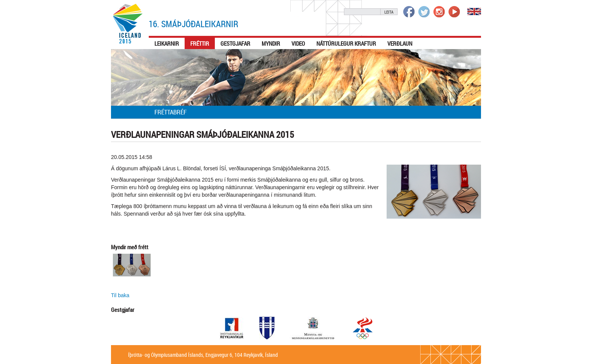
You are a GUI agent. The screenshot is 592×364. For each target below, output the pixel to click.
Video (298, 43)
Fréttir (200, 43)
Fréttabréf (170, 112)
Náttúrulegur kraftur (346, 43)
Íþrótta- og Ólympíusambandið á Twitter (424, 12)
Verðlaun (400, 43)
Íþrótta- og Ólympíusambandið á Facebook (409, 12)
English (474, 12)
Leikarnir (167, 43)
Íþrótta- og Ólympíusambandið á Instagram (439, 12)
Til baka (120, 295)
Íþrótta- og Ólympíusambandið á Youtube (454, 12)
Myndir (271, 43)
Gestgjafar (235, 43)
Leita (389, 12)
